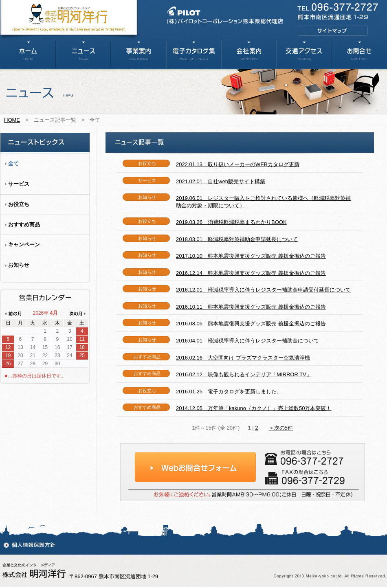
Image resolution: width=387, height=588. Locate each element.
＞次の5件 (281, 428)
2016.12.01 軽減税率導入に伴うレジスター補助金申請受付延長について (263, 290)
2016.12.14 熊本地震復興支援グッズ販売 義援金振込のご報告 (251, 273)
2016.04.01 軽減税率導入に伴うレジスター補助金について (247, 341)
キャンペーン (24, 245)
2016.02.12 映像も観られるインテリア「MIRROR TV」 (244, 374)
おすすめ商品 (24, 225)
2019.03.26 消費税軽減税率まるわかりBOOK (231, 222)
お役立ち (19, 204)
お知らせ (19, 265)
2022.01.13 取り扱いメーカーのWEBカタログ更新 (238, 164)
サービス (19, 184)
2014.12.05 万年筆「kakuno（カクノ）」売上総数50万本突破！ (254, 408)
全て (13, 163)
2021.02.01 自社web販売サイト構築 (221, 181)
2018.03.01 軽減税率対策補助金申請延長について (237, 239)
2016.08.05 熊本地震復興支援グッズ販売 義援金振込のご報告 (251, 324)
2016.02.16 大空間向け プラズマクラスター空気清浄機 (243, 358)
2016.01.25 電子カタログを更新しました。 (229, 392)
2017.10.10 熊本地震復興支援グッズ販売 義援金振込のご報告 (251, 256)
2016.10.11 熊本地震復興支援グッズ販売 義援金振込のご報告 (251, 307)
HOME (12, 120)
